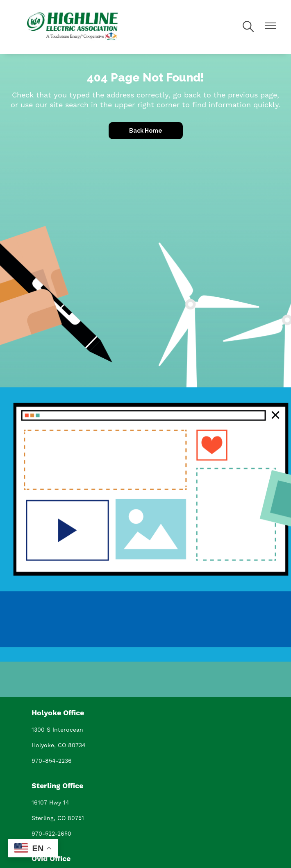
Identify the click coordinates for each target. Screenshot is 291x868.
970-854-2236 (52, 761)
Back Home (146, 131)
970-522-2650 (51, 834)
